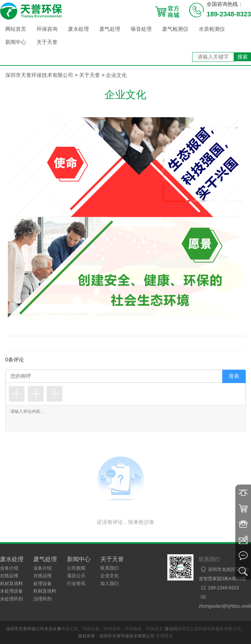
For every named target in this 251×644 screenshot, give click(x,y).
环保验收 (133, 629)
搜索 (243, 57)
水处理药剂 (11, 599)
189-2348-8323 (219, 588)
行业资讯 (76, 583)
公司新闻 (76, 568)
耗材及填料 (11, 583)
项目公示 (76, 576)
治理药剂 (42, 599)
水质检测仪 (212, 29)
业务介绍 (9, 568)
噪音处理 (141, 29)
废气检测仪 (175, 29)
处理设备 (42, 583)
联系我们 (109, 568)
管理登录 (164, 636)
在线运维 (9, 576)
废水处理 (78, 29)
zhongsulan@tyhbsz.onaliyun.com (225, 600)
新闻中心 (16, 42)
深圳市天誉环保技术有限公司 (39, 75)
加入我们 (109, 583)
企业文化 (116, 75)
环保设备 (91, 629)
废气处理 (110, 29)
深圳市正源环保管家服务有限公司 (209, 629)
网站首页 (16, 29)
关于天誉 (47, 42)
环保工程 (70, 629)
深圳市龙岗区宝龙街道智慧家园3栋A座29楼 (224, 573)
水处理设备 (11, 591)
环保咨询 (47, 29)
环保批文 (155, 629)
